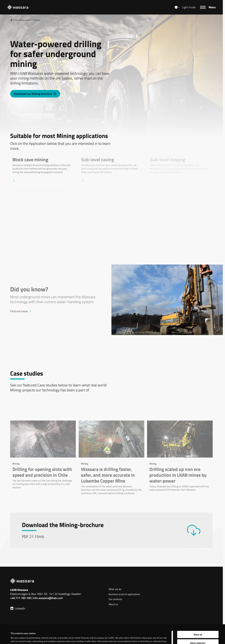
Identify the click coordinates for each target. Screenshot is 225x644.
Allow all (198, 615)
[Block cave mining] (43, 170)
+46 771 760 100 (21, 598)
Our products (115, 599)
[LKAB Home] (18, 7)
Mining (36, 20)
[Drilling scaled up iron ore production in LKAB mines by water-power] (180, 456)
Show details (121, 635)
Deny (198, 632)
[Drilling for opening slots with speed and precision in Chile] (43, 455)
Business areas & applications (124, 594)
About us (113, 604)
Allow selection (198, 624)
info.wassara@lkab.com (48, 598)
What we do (115, 589)
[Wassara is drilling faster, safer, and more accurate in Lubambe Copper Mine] (111, 458)
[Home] (11, 20)
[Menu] (208, 7)
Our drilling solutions (22, 20)
